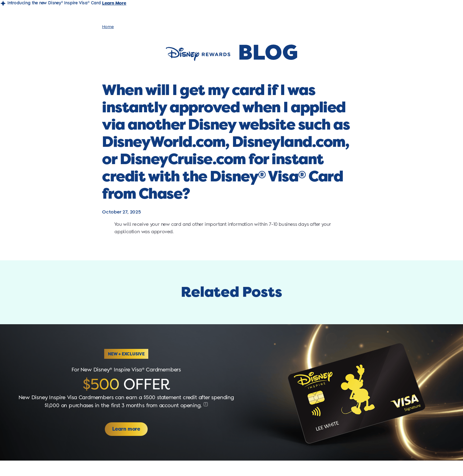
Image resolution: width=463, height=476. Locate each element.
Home (108, 27)
